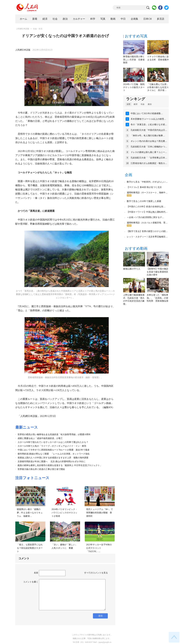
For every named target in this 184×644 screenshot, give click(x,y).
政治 (65, 19)
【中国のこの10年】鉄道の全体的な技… (146, 207)
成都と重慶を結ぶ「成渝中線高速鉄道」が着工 (40, 438)
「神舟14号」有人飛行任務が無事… (148, 136)
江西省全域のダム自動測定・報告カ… (149, 163)
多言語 (161, 19)
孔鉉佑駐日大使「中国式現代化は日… (149, 130)
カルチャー (79, 19)
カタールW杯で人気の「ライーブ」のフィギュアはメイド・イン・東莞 (52, 446)
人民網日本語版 (23, 29)
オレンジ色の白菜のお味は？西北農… (149, 141)
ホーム (23, 19)
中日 (123, 19)
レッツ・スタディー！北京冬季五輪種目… (147, 237)
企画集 (134, 19)
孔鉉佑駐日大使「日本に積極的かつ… (149, 147)
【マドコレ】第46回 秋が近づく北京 (144, 187)
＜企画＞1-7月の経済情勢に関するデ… (145, 217)
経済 (45, 19)
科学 (93, 19)
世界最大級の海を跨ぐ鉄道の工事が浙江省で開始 (41, 469)
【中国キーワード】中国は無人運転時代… (147, 212)
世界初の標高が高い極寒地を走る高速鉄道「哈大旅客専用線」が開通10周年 (54, 434)
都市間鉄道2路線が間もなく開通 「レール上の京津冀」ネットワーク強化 (54, 454)
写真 (103, 19)
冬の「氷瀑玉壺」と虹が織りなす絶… (149, 125)
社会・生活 (38, 29)
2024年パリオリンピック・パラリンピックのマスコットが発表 (64, 513)
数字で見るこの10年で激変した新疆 (144, 201)
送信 (100, 616)
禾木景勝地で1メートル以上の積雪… (148, 119)
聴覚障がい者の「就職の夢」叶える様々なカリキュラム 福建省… (30, 513)
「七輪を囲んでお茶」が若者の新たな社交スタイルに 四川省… (158, 87)
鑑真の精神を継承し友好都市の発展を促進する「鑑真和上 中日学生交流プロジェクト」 (60, 465)
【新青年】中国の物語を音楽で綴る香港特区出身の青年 (157, 272)
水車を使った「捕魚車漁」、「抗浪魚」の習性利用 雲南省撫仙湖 (157, 298)
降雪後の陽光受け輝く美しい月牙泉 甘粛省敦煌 (134, 60)
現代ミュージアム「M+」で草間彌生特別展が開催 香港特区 (100, 513)
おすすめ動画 (136, 248)
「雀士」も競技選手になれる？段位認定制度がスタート (30, 548)
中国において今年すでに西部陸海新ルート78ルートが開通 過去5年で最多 (54, 450)
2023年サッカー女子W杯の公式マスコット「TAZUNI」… (99, 548)
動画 (113, 19)
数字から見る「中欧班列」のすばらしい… (147, 182)
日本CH (148, 19)
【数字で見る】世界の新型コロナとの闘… (147, 231)
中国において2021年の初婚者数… (147, 113)
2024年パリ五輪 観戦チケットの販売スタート (134, 87)
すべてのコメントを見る (96, 573)
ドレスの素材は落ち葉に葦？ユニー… (149, 152)
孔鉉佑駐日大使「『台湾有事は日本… (149, 158)
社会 (55, 19)
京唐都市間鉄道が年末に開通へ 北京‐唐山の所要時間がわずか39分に (52, 462)
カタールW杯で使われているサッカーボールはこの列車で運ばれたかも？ (53, 442)
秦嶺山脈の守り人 (132, 269)
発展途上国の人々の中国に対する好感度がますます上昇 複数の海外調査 (53, 458)
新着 (35, 19)
